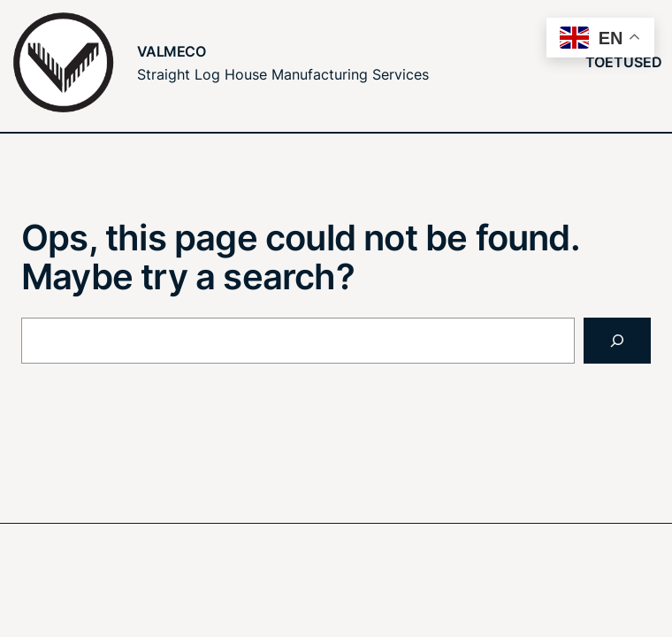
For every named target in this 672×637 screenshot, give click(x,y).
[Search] (617, 341)
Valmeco (172, 51)
